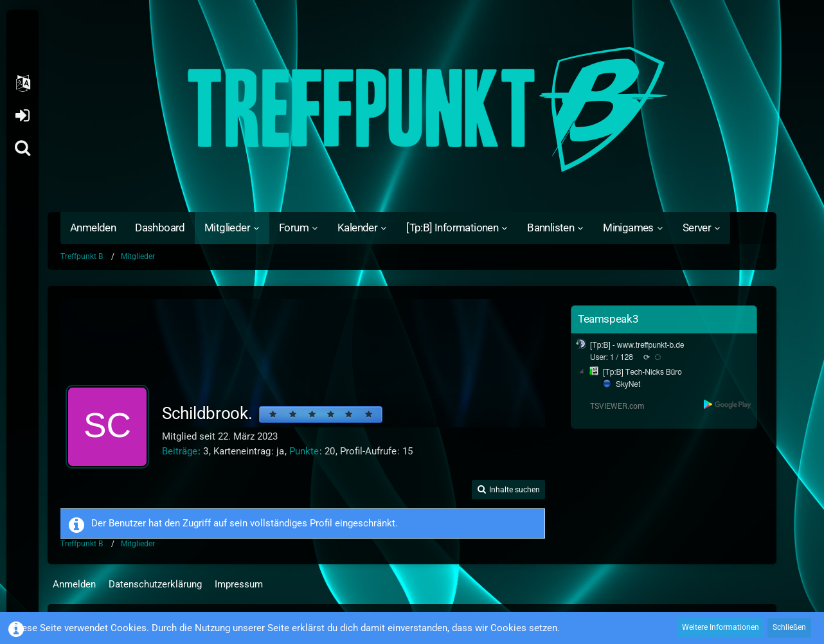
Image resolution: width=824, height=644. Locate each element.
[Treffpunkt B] (412, 109)
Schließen (789, 627)
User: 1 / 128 (612, 357)
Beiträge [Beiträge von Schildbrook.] (180, 451)
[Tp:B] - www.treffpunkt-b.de (637, 345)
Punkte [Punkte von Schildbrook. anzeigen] (304, 451)
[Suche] (22, 148)
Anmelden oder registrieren (22, 116)
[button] (22, 84)
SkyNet (628, 384)
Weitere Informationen (721, 627)
